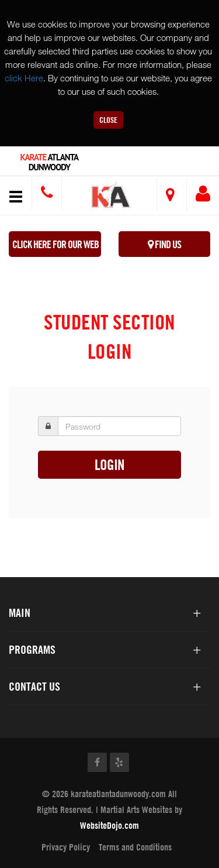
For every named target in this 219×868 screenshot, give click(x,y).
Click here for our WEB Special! (57, 244)
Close (108, 120)
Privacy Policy (66, 847)
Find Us (164, 244)
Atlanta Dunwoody (50, 162)
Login (109, 464)
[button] (111, 197)
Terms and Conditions (135, 847)
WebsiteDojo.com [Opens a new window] (109, 825)
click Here (24, 78)
